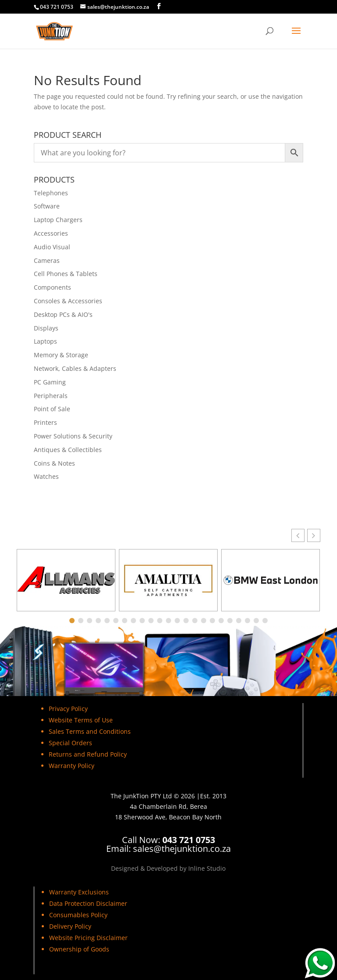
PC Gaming (50, 382)
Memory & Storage (61, 355)
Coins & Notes (54, 463)
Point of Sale (52, 409)
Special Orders (70, 743)
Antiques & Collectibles (68, 450)
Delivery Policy (70, 926)
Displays (46, 328)
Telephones (51, 193)
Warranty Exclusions (79, 892)
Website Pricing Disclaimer (88, 938)
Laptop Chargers (58, 220)
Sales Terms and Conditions (91, 731)
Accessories (51, 233)
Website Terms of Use (81, 720)
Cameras (47, 260)
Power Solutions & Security (73, 436)
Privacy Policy (68, 709)
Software (47, 206)
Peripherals (51, 396)
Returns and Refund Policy (88, 754)
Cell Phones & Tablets (66, 274)
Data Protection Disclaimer (88, 903)
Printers (45, 422)
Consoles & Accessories (68, 301)
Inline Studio (207, 868)
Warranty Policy (72, 766)
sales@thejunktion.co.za (182, 849)
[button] (314, 535)
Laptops (45, 341)
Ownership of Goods (79, 949)
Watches (46, 476)
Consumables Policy (78, 915)
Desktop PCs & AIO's (63, 314)
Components (52, 287)
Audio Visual (52, 247)
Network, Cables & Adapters (75, 368)
